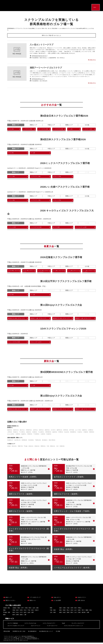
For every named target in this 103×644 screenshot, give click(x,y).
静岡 (17, 616)
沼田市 (41, 431)
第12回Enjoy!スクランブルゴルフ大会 (61, 397)
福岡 (60, 614)
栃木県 (18, 441)
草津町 (61, 433)
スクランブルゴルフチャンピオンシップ (77, 627)
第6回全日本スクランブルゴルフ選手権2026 (64, 116)
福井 (25, 614)
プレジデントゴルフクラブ (81, 625)
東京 (33, 612)
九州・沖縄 (60, 448)
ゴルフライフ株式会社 (13, 625)
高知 (91, 612)
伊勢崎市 (29, 431)
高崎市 (16, 431)
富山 (17, 614)
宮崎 (79, 614)
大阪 (68, 609)
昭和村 (92, 433)
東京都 (45, 441)
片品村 (80, 433)
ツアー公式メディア (35, 599)
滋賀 (60, 609)
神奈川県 (52, 441)
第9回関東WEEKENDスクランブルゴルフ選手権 (66, 373)
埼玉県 (31, 441)
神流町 (16, 433)
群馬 (21, 612)
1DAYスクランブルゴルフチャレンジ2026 (63, 330)
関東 (20, 448)
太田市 (35, 431)
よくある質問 (57, 602)
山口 (75, 612)
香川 (83, 612)
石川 (21, 614)
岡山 (68, 612)
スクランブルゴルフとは (32, 625)
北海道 (14, 609)
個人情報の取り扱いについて (47, 632)
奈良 (75, 609)
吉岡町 (91, 431)
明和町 (30, 435)
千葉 (29, 612)
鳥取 (60, 612)
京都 (64, 609)
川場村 (86, 433)
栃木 (17, 612)
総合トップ (9, 599)
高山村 (67, 433)
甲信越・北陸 (29, 448)
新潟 (14, 614)
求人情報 (59, 632)
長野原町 (48, 433)
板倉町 (24, 435)
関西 (43, 448)
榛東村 (85, 431)
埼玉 (25, 612)
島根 (64, 612)
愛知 (21, 616)
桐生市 (22, 431)
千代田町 (36, 435)
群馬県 (24, 441)
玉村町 (18, 435)
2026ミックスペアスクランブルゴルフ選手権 (65, 163)
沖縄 (88, 614)
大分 (75, 614)
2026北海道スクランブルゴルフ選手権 (61, 257)
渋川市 (53, 431)
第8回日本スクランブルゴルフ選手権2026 (63, 139)
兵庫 (72, 609)
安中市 (72, 431)
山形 (34, 609)
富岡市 (66, 431)
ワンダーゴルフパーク (55, 627)
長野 (33, 614)
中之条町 (41, 433)
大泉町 (43, 435)
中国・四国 (51, 448)
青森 (19, 609)
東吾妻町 (73, 433)
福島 (37, 609)
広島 (72, 612)
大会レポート (57, 599)
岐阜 (14, 616)
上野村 (10, 433)
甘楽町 (35, 433)
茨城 (14, 612)
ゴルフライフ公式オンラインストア (16, 627)
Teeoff (66, 625)
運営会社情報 (7, 632)
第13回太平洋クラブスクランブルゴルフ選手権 (66, 282)
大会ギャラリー (82, 599)
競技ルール (33, 602)
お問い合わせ (81, 602)
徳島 (79, 612)
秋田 (30, 609)
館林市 (47, 431)
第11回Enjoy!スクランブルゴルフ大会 (61, 305)
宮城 (26, 609)
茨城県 (10, 441)
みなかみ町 (11, 435)
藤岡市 (59, 431)
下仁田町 (22, 433)
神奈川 (37, 612)
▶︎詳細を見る (92, 60)
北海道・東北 (12, 448)
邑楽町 (49, 435)
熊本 (72, 614)
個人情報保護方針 (33, 632)
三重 (25, 616)
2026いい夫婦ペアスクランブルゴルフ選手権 (65, 187)
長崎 (68, 614)
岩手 (22, 609)
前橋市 (10, 431)
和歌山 (80, 609)
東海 (37, 448)
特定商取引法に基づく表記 (19, 632)
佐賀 (64, 614)
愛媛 (87, 612)
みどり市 (78, 431)
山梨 (29, 614)
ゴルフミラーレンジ (37, 627)
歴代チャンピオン (10, 602)
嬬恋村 (55, 433)
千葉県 (38, 441)
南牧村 (29, 433)
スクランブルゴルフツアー (51, 625)
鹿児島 (84, 614)
